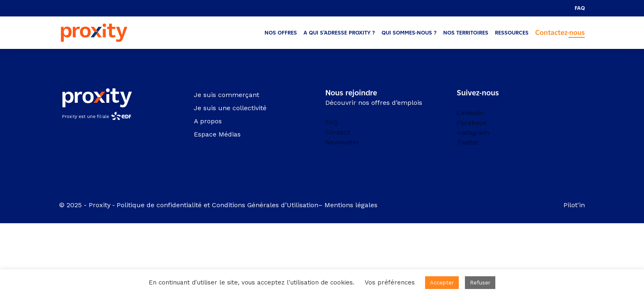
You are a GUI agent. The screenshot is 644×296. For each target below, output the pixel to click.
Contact (338, 132)
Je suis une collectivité (230, 108)
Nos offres (281, 33)
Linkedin (470, 113)
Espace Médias (217, 134)
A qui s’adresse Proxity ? (339, 33)
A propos (208, 121)
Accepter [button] (442, 283)
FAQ (580, 8)
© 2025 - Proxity (85, 205)
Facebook (472, 123)
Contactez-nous (560, 33)
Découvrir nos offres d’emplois (374, 103)
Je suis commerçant (227, 95)
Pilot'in (574, 205)
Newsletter (342, 142)
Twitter (468, 142)
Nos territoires (466, 33)
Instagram (473, 133)
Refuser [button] (480, 283)
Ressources (512, 33)
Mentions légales (352, 205)
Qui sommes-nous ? (409, 33)
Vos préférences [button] (390, 282)
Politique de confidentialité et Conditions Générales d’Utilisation (217, 205)
